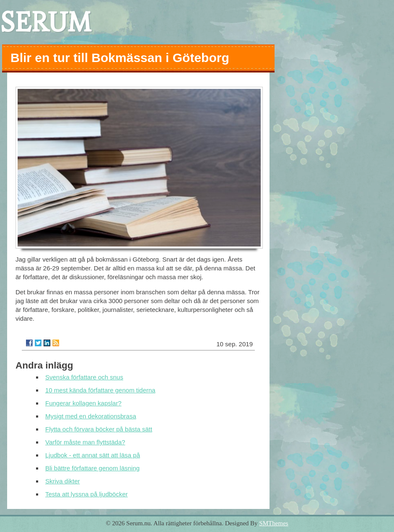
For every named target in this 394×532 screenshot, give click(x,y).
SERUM (46, 22)
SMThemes (273, 523)
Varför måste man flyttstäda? (85, 442)
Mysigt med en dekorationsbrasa (91, 416)
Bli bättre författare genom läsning (92, 468)
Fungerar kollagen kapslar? (83, 403)
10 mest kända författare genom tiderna (100, 390)
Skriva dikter (63, 481)
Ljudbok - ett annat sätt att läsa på (93, 455)
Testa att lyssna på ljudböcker (87, 494)
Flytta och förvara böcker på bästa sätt (99, 429)
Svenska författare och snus (84, 377)
